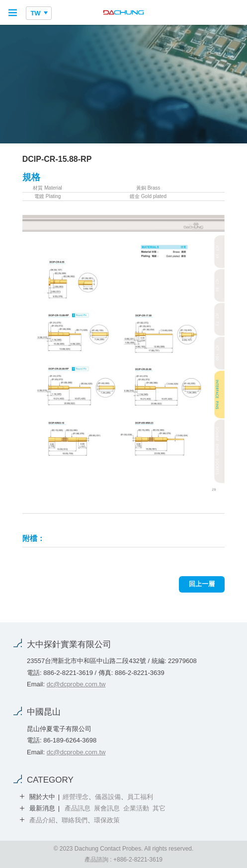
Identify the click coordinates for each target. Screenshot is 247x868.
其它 (159, 808)
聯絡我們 (75, 820)
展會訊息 (107, 808)
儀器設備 (108, 797)
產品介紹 (42, 820)
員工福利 (140, 797)
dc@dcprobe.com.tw (76, 684)
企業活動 (136, 808)
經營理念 (76, 797)
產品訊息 (78, 808)
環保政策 (107, 820)
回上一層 (202, 584)
